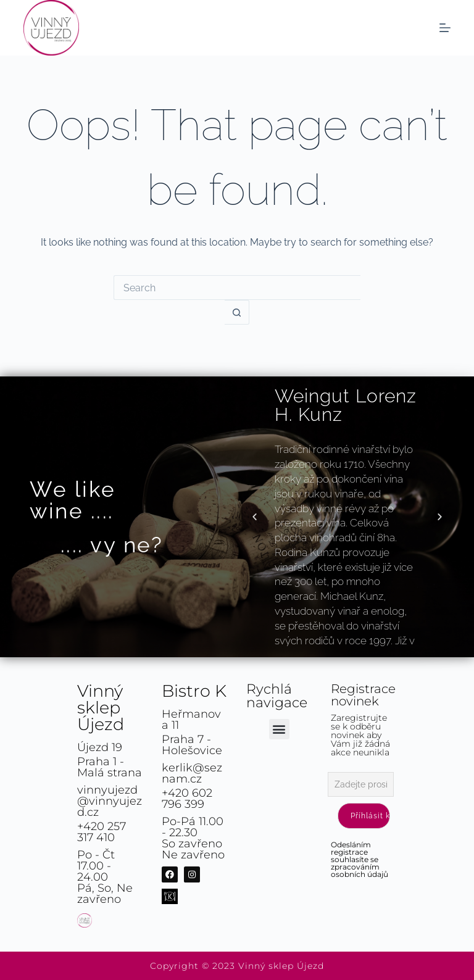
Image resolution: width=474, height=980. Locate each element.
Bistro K (194, 691)
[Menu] (445, 28)
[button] (255, 517)
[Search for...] (237, 288)
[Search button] (237, 312)
